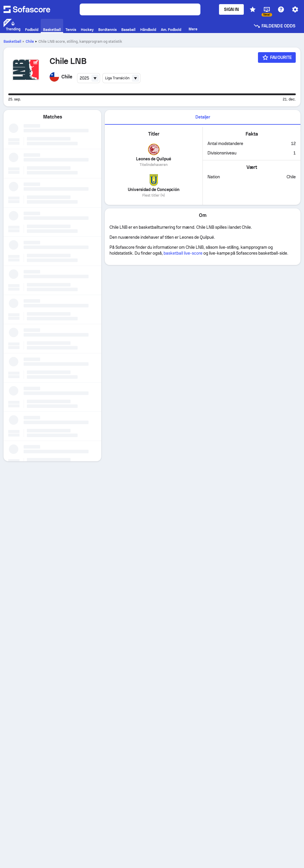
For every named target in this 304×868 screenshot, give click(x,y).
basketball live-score (183, 253)
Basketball (12, 42)
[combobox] (89, 78)
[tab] (203, 117)
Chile (30, 42)
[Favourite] (277, 57)
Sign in (232, 9)
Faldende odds (274, 26)
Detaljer (203, 117)
